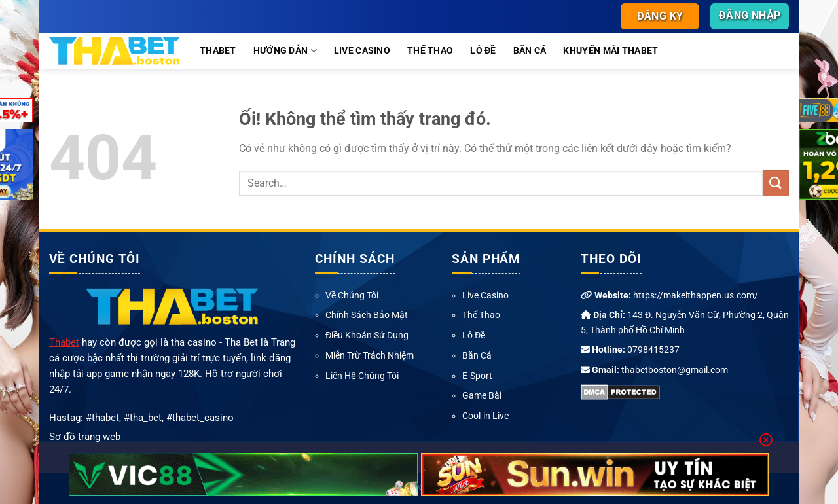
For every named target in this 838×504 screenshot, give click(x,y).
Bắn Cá (530, 51)
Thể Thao (430, 51)
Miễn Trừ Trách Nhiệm (370, 355)
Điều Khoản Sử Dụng (367, 335)
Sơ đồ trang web (85, 437)
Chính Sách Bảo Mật (367, 315)
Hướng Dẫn (285, 51)
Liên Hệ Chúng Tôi (362, 376)
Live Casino (362, 51)
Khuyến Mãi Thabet (610, 51)
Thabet (218, 51)
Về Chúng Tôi (352, 295)
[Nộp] (776, 183)
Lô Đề (483, 51)
